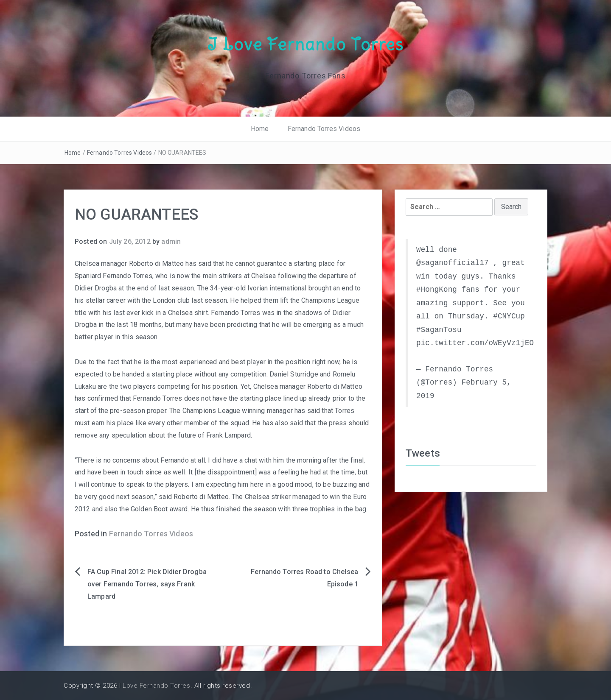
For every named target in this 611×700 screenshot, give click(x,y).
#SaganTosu (439, 329)
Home (260, 129)
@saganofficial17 (453, 262)
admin (171, 241)
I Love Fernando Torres (305, 44)
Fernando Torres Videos (324, 129)
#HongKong (437, 289)
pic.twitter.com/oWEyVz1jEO (475, 343)
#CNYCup (509, 316)
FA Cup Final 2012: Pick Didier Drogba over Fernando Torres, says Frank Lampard (147, 584)
